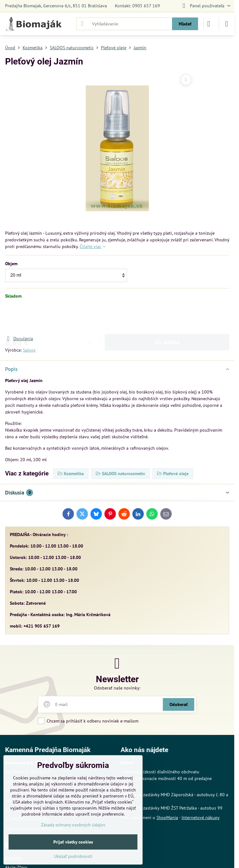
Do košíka (167, 317)
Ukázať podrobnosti (73, 856)
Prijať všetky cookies (73, 842)
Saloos (29, 350)
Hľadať (185, 24)
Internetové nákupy (201, 818)
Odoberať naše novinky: (117, 688)
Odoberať (179, 704)
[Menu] (227, 24)
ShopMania (167, 818)
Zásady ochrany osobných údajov (73, 825)
